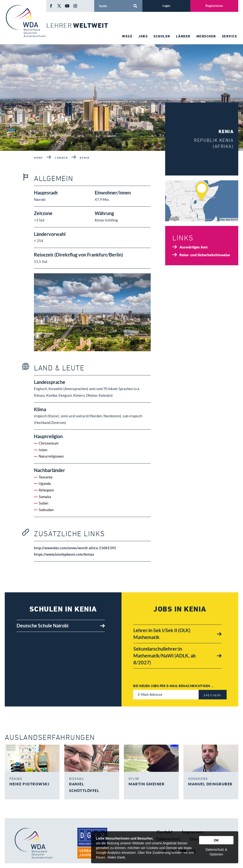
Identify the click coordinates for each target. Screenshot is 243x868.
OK (216, 840)
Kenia (85, 157)
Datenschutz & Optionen (216, 852)
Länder (61, 157)
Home (38, 157)
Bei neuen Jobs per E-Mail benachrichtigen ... (173, 686)
